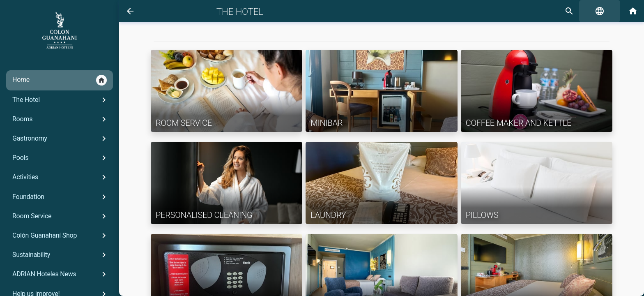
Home (60, 80)
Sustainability (61, 255)
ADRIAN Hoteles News (61, 274)
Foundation (61, 197)
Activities (61, 177)
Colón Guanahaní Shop (61, 236)
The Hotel (61, 100)
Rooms (61, 119)
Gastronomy (61, 139)
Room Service (61, 216)
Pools (61, 158)
